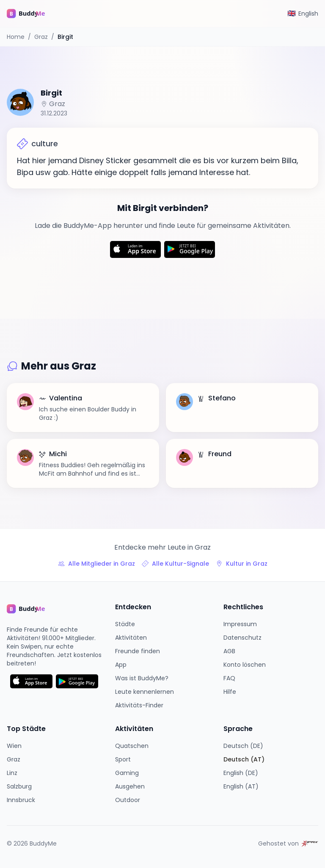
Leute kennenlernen (145, 692)
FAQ (229, 678)
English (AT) (241, 786)
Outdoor (128, 800)
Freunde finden (138, 651)
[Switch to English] (303, 14)
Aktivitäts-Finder (139, 705)
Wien (14, 746)
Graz (41, 37)
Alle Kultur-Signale (175, 564)
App (121, 665)
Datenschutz (242, 638)
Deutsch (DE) (243, 746)
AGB (229, 651)
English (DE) (241, 773)
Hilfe (230, 692)
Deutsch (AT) (244, 759)
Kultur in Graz (242, 564)
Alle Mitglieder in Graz (96, 564)
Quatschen (132, 746)
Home (16, 37)
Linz (12, 773)
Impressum (240, 624)
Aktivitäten (131, 638)
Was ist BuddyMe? (142, 678)
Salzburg (19, 786)
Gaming (127, 773)
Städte (125, 624)
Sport (123, 759)
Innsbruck (21, 800)
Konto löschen (245, 665)
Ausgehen (130, 786)
